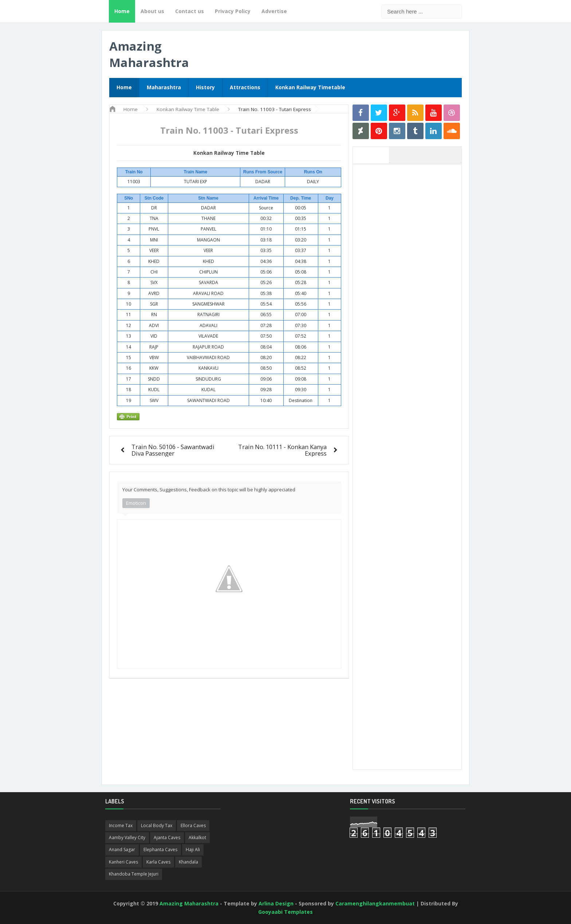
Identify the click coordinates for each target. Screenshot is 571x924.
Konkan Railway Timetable (310, 87)
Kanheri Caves (123, 862)
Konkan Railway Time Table (229, 153)
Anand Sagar (122, 850)
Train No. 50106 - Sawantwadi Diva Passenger (173, 450)
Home (122, 11)
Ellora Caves (193, 825)
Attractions (245, 87)
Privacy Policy (233, 11)
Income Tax (121, 825)
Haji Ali (193, 850)
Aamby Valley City (127, 838)
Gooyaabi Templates (285, 912)
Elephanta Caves (160, 850)
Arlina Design (276, 903)
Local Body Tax (157, 825)
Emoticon (136, 503)
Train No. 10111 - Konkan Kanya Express (282, 450)
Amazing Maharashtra (149, 54)
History (205, 87)
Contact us (190, 11)
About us (152, 11)
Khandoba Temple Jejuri (134, 874)
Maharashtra (164, 87)
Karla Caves (158, 862)
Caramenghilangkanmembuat (375, 903)
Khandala (188, 862)
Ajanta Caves (167, 838)
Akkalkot (197, 838)
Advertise (274, 11)
